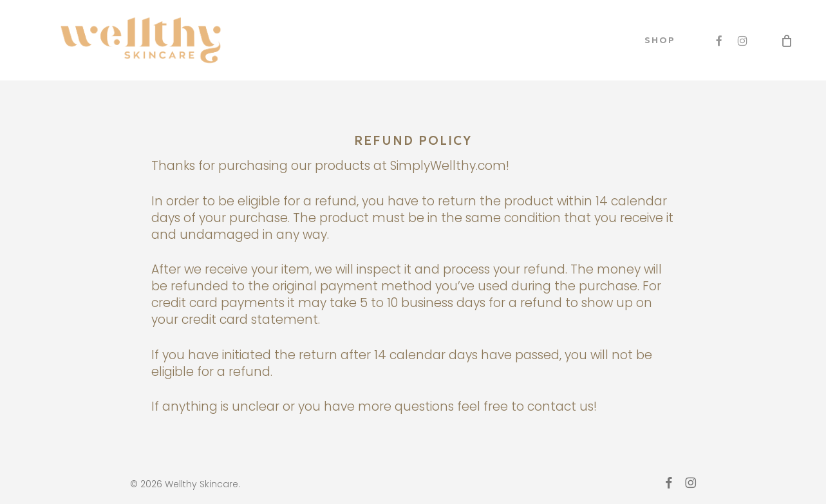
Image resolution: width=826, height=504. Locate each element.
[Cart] (787, 41)
